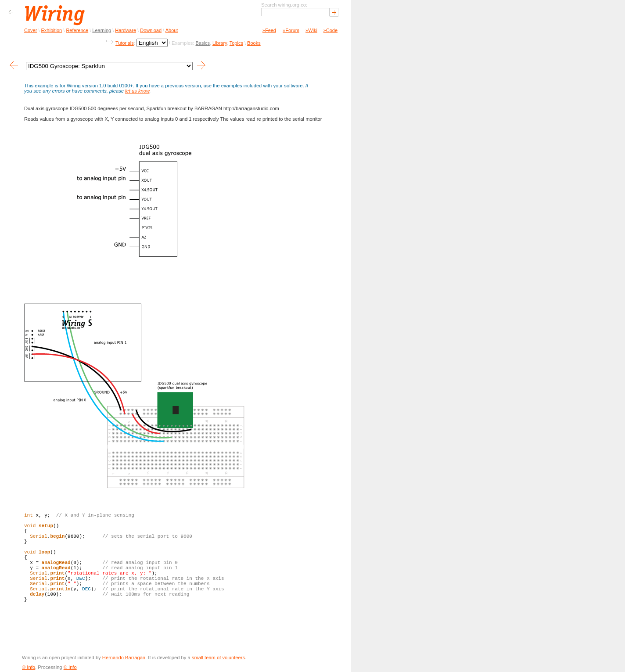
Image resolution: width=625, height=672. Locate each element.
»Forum (291, 30)
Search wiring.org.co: (284, 5)
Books (254, 43)
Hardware (126, 30)
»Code (330, 30)
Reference (77, 30)
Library (220, 43)
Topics (236, 43)
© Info (29, 667)
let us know (137, 91)
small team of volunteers (218, 658)
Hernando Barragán (124, 658)
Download (151, 30)
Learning (102, 30)
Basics (202, 43)
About (172, 30)
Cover (31, 30)
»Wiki (311, 30)
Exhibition (52, 30)
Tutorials (125, 43)
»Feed (269, 30)
